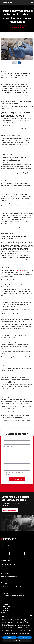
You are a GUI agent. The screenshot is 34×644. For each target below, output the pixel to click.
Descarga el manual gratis (10, 510)
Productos (5, 583)
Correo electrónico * (10, 454)
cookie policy (6, 624)
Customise (17, 640)
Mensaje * (7, 462)
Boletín (8, 475)
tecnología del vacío (19, 270)
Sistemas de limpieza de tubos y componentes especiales (18, 589)
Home (4, 26)
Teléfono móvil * (9, 446)
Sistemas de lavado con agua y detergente (14, 595)
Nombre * (6, 439)
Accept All (25, 637)
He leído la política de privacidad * (15, 472)
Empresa (5, 604)
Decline (9, 637)
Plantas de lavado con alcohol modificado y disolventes (17, 587)
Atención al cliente (8, 610)
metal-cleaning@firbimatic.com (9, 577)
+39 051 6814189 (5, 570)
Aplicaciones (6, 606)
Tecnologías (6, 608)
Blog (8, 26)
